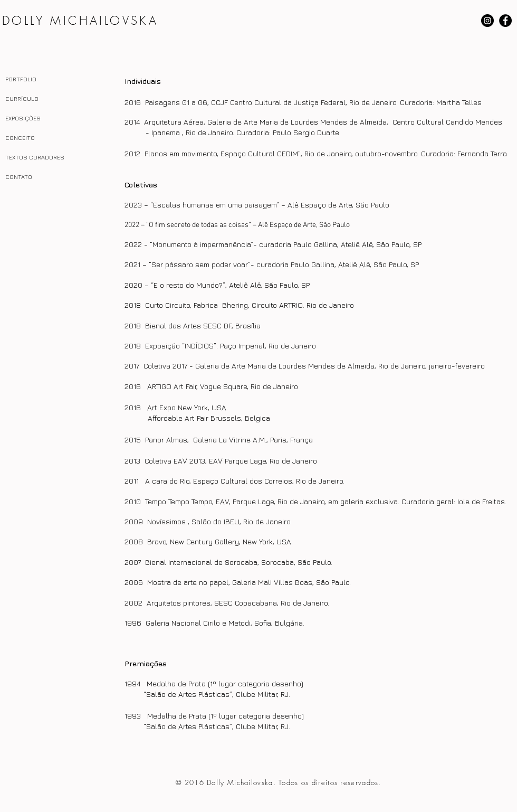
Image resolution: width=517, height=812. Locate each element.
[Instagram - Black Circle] (487, 21)
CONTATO (19, 177)
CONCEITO (20, 138)
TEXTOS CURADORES (35, 157)
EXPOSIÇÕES (23, 118)
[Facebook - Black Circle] (505, 21)
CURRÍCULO (22, 98)
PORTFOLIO (21, 79)
